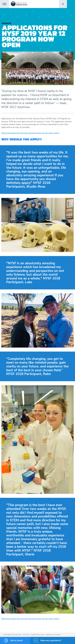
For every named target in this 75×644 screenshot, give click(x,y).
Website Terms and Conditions (53, 635)
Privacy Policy (26, 635)
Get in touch (17, 640)
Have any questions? (51, 640)
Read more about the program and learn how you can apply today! (30, 133)
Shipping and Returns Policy (38, 635)
